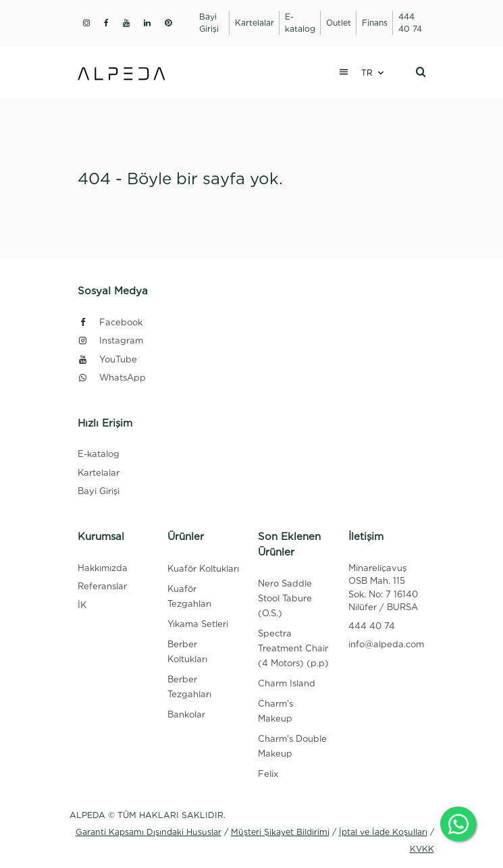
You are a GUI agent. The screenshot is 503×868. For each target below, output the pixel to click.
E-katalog (99, 454)
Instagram (110, 341)
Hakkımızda (103, 568)
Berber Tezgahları (189, 687)
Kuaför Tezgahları (189, 596)
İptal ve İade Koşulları (383, 832)
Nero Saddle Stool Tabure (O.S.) (285, 598)
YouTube (107, 359)
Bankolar (186, 714)
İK (82, 605)
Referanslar (102, 586)
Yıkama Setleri (198, 624)
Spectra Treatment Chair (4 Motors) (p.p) (293, 648)
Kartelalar (99, 473)
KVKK (422, 849)
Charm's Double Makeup (292, 746)
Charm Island (287, 683)
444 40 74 (372, 626)
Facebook (110, 322)
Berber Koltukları (187, 652)
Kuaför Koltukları (203, 569)
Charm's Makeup (275, 711)
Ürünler (186, 537)
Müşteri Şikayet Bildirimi (280, 832)
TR (367, 73)
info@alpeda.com (386, 644)
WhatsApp (112, 378)
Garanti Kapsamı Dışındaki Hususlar (149, 832)
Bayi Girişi (99, 491)
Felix (268, 774)
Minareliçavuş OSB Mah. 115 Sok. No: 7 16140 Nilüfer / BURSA (383, 588)
